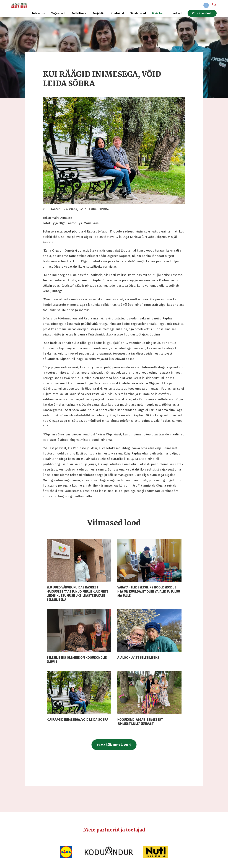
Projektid (99, 13)
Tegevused (58, 13)
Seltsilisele (79, 13)
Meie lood (159, 13)
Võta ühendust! (202, 13)
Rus (214, 5)
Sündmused (138, 13)
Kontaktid (117, 13)
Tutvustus (38, 13)
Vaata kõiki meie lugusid (114, 745)
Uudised (177, 13)
